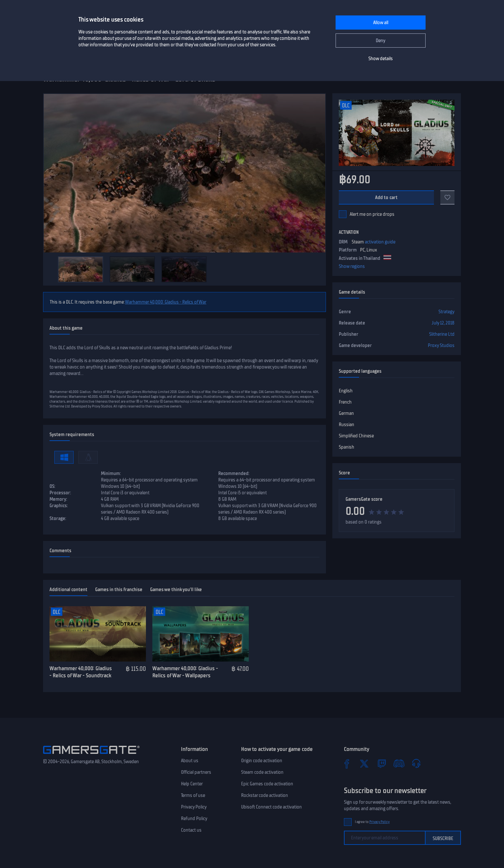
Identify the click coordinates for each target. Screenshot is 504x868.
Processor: (60, 493)
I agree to (372, 822)
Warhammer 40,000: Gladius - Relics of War (166, 302)
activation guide (380, 242)
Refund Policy (194, 818)
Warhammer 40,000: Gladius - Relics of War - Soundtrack (81, 672)
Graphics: (59, 506)
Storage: (58, 518)
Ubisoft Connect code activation (271, 807)
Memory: (58, 499)
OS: (52, 486)
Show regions (352, 266)
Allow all (381, 23)
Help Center (192, 784)
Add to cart (387, 197)
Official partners (196, 772)
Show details (381, 59)
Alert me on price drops (372, 214)
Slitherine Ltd (442, 334)
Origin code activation (262, 761)
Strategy (446, 312)
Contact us (191, 830)
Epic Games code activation (267, 784)
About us (190, 761)
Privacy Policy (194, 807)
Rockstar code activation (265, 795)
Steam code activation (262, 772)
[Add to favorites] (447, 197)
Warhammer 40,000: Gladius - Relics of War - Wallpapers (185, 672)
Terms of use (193, 795)
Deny (381, 41)
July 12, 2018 (443, 323)
